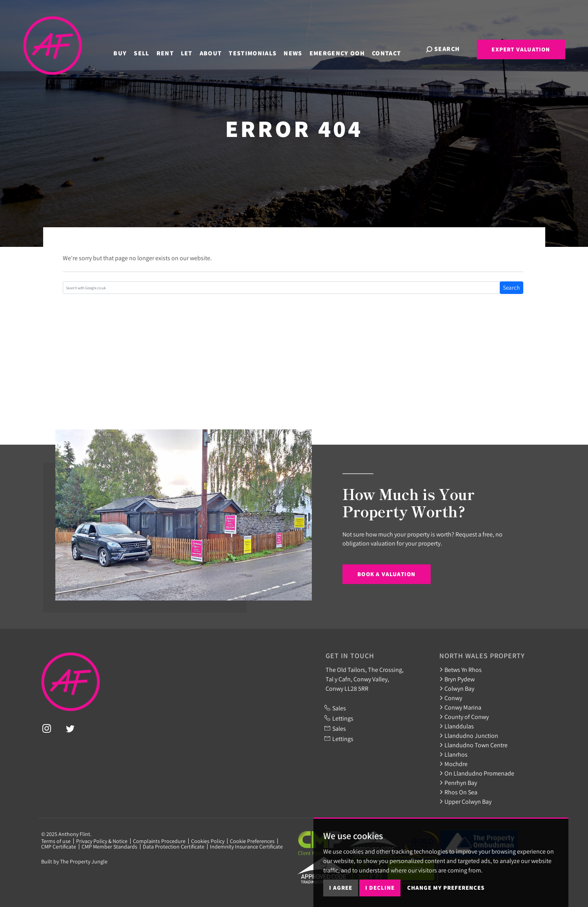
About (217, 48)
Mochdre (453, 764)
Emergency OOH (343, 48)
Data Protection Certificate (174, 847)
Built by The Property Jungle (74, 861)
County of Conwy (464, 717)
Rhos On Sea (458, 792)
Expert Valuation (521, 49)
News (299, 48)
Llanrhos (453, 754)
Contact (393, 48)
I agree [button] (341, 888)
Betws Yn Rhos (461, 670)
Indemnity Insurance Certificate (246, 847)
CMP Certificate (59, 847)
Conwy (451, 698)
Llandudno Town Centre (473, 745)
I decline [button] (380, 888)
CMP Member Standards (109, 847)
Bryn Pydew (457, 679)
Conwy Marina (460, 707)
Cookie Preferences (252, 841)
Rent (171, 48)
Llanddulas (457, 726)
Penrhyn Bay (458, 783)
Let (193, 48)
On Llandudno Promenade (477, 773)
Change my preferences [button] (446, 888)
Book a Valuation (386, 574)
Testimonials (259, 48)
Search (511, 287)
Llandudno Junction (469, 735)
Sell (148, 48)
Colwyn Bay (457, 688)
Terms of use (56, 841)
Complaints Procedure (159, 841)
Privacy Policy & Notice (102, 841)
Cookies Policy (208, 841)
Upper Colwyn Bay (465, 801)
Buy (126, 48)
